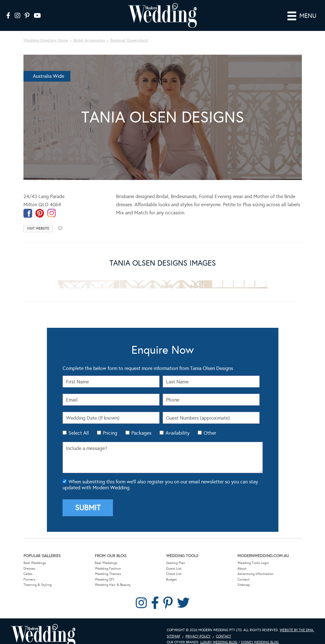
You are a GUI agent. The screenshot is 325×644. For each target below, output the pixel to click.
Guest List (174, 559)
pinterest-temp (40, 205)
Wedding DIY (104, 570)
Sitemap (244, 576)
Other (210, 424)
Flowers (29, 570)
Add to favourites (60, 220)
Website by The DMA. (297, 621)
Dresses (29, 559)
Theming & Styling (38, 576)
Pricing (110, 424)
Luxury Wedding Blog (219, 634)
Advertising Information (255, 565)
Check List (174, 565)
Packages (141, 424)
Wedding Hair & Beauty (113, 576)
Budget (171, 570)
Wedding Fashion (108, 559)
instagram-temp (52, 205)
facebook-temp (28, 205)
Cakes (28, 565)
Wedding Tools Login (253, 554)
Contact (243, 570)
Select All (79, 424)
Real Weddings (35, 554)
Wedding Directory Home (46, 32)
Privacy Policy (198, 627)
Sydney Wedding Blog (260, 634)
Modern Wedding (43, 627)
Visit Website (38, 220)
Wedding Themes (108, 565)
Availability (178, 424)
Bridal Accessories (89, 32)
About (242, 559)
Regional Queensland (129, 32)
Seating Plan (176, 554)
